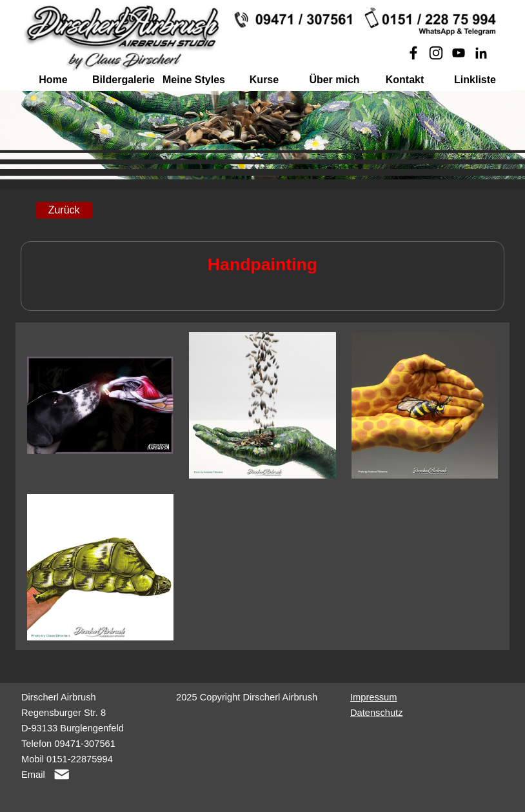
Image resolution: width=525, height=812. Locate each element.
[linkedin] (481, 53)
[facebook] (413, 53)
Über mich (334, 80)
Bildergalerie (124, 80)
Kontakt (405, 80)
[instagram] (436, 53)
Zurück (64, 210)
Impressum (373, 697)
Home (53, 80)
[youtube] (459, 53)
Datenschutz (376, 713)
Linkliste (475, 80)
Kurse (264, 80)
